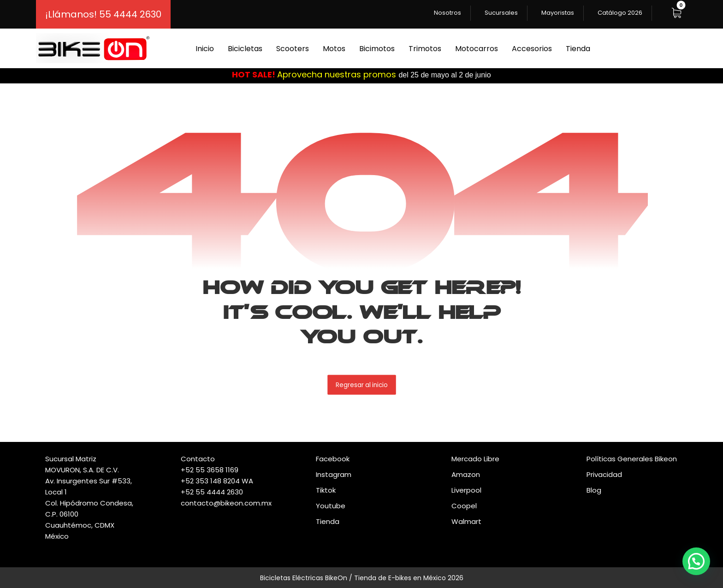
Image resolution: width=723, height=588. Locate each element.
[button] (676, 13)
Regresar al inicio (362, 385)
